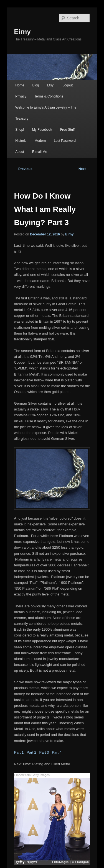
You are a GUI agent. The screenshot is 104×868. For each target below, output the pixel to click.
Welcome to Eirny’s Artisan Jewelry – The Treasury (46, 113)
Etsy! (51, 85)
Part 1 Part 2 (27, 752)
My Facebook (42, 130)
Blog (35, 85)
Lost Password (65, 141)
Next (84, 169)
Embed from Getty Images (32, 775)
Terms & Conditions (49, 96)
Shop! (20, 130)
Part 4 (57, 752)
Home (20, 85)
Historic (21, 141)
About (20, 152)
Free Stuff (67, 130)
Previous (23, 169)
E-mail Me (40, 152)
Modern (40, 141)
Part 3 (46, 752)
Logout (68, 85)
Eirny (22, 32)
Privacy (21, 96)
